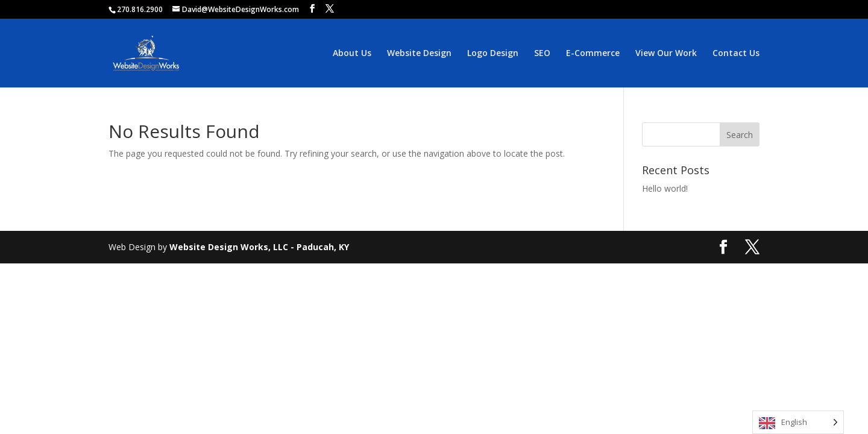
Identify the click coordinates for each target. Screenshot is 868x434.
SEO (542, 54)
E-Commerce (593, 54)
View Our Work (666, 54)
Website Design (419, 54)
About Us (352, 54)
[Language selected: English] (798, 422)
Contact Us (736, 54)
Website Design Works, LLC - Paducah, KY (259, 247)
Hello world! (665, 188)
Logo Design (493, 54)
